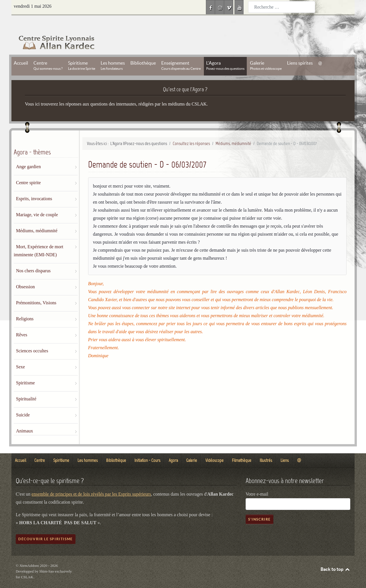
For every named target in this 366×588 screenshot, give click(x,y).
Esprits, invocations (34, 186)
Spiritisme (25, 370)
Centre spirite (28, 170)
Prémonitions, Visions (36, 290)
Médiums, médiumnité (37, 218)
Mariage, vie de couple (37, 202)
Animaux (25, 418)
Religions (25, 306)
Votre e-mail (257, 481)
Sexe (20, 354)
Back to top (335, 556)
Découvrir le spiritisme (46, 526)
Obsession (25, 274)
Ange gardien (28, 154)
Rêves (22, 322)
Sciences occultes (32, 338)
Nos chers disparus (33, 258)
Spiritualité (26, 386)
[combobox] (282, 7)
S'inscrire (259, 506)
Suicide (23, 402)
